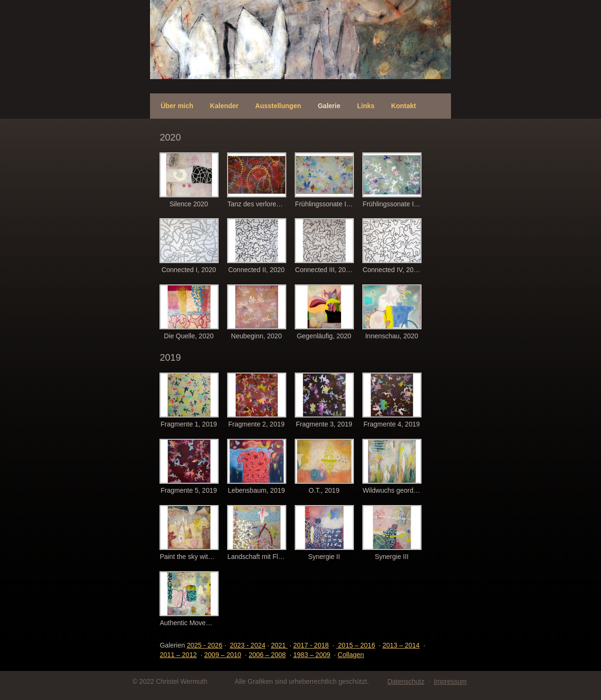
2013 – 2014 (401, 645)
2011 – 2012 (178, 655)
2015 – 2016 (356, 645)
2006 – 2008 (267, 655)
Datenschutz (406, 681)
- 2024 (248, 645)
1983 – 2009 (312, 655)
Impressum (450, 681)
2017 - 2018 (311, 645)
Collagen (351, 655)
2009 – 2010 (223, 655)
